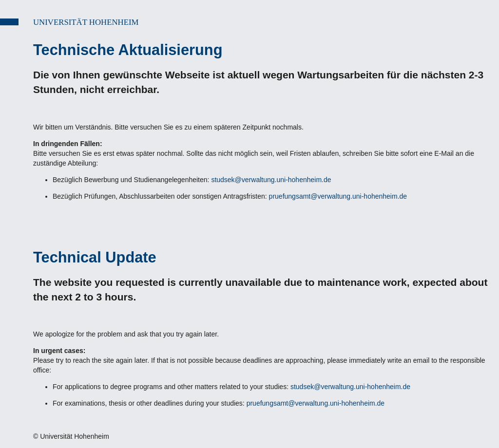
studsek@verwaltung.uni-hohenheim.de (271, 180)
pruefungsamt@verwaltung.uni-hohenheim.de (338, 196)
